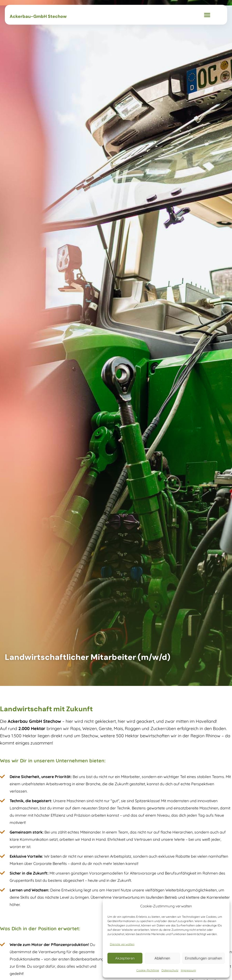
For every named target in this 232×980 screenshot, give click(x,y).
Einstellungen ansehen (204, 958)
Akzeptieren (125, 958)
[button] (207, 15)
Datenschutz (170, 970)
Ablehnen (162, 958)
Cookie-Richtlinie (148, 970)
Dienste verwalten (122, 944)
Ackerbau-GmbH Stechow (38, 16)
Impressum (188, 970)
